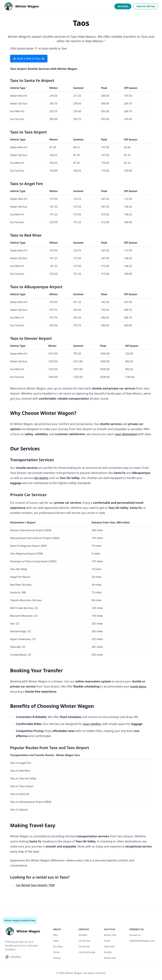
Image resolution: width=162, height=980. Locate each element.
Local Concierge (87, 952)
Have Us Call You (146, 6)
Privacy (57, 958)
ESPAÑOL (16, 957)
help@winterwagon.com (142, 941)
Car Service (84, 941)
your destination (126, 434)
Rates (56, 941)
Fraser (107, 941)
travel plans (138, 686)
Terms (56, 952)
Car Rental (84, 946)
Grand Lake (110, 958)
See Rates (123, 6)
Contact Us (135, 935)
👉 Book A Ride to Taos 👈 (29, 59)
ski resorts (41, 478)
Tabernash (109, 946)
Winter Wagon (12, 920)
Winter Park (110, 935)
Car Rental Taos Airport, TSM (35, 885)
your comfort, (92, 724)
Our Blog (58, 946)
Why (55, 935)
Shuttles (25, 920)
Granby (108, 952)
